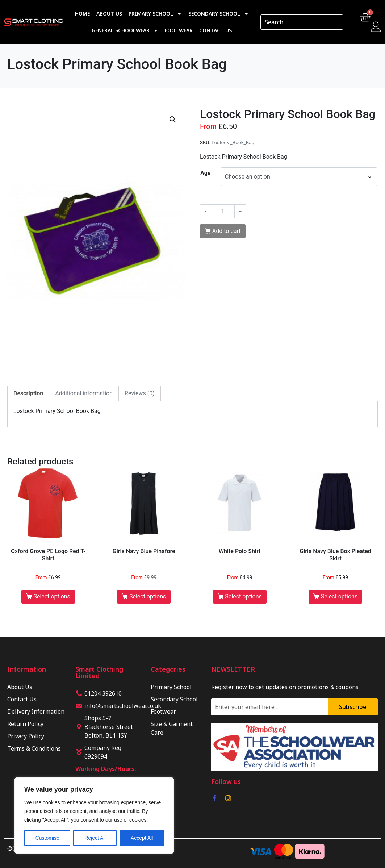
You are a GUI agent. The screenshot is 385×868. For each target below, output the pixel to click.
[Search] (335, 22)
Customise (47, 838)
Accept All (142, 838)
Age (206, 173)
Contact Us (215, 30)
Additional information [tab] (84, 393)
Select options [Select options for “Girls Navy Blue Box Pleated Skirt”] (339, 596)
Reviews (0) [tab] (140, 393)
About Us (109, 14)
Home (82, 14)
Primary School (155, 14)
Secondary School (219, 14)
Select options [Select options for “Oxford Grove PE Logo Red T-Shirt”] (52, 596)
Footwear (179, 30)
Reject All (95, 838)
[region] (94, 815)
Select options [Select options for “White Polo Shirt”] (243, 596)
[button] (173, 120)
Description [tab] (28, 393)
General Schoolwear (125, 30)
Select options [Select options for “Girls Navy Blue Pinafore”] (148, 596)
